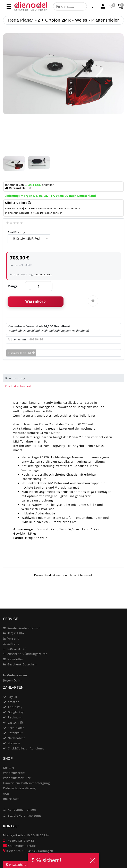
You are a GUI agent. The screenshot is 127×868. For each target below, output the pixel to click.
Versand (13, 638)
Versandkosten (43, 274)
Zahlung (13, 644)
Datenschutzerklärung (19, 788)
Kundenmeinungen (22, 810)
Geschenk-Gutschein (22, 664)
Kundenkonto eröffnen (24, 628)
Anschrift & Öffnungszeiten (27, 654)
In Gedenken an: (15, 675)
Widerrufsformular (17, 778)
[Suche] (91, 6)
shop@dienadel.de (19, 846)
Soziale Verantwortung (24, 816)
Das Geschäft (17, 649)
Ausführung (16, 232)
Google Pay (16, 712)
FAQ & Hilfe (16, 633)
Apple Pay (15, 707)
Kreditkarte (16, 728)
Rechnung (15, 717)
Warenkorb (36, 301)
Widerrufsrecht (14, 773)
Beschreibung (15, 378)
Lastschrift (16, 722)
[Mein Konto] (103, 6)
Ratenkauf (15, 733)
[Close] (119, 594)
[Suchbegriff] (70, 6)
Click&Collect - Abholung (26, 748)
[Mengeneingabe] (39, 286)
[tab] (63, 378)
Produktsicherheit (18, 386)
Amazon (14, 702)
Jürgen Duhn (12, 680)
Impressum (11, 799)
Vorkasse (14, 743)
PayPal (12, 697)
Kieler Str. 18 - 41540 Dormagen (28, 851)
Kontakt (9, 768)
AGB (6, 794)
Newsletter (15, 659)
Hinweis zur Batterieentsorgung (26, 783)
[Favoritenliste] (112, 6)
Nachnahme (17, 738)
